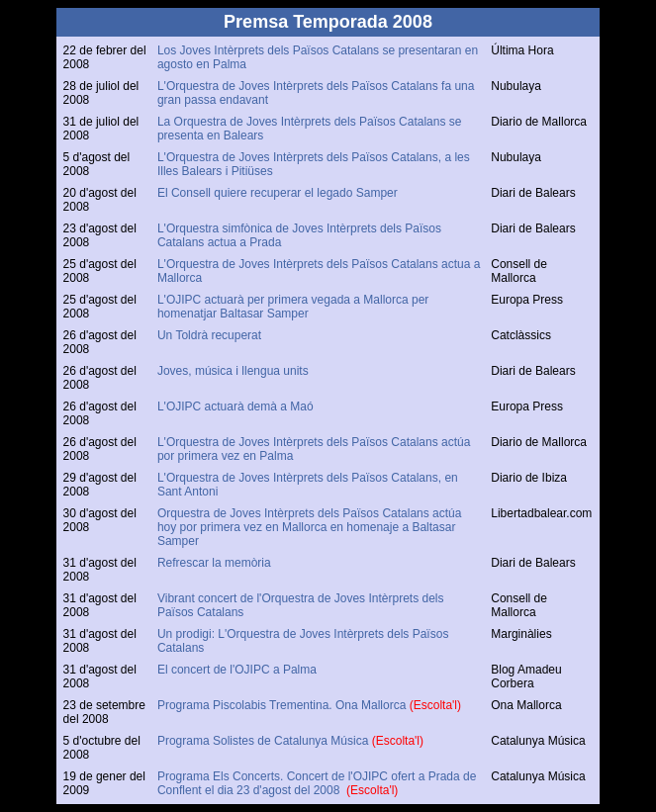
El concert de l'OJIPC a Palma (237, 670)
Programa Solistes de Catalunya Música (265, 741)
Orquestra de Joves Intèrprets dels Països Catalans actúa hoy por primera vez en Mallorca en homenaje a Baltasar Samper (310, 527)
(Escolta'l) (435, 705)
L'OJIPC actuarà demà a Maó (235, 406)
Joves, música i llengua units (234, 371)
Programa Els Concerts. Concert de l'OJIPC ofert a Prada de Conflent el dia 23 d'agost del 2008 (317, 783)
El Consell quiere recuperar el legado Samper (281, 193)
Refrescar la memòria (214, 563)
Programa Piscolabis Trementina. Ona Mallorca (283, 705)
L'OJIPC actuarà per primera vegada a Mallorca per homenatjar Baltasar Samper (293, 307)
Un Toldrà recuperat (209, 335)
